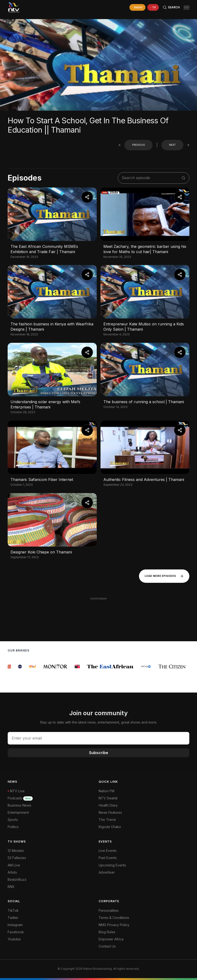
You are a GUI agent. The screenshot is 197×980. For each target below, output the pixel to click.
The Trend (107, 820)
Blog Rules (107, 932)
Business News (19, 805)
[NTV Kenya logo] (14, 7)
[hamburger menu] (186, 8)
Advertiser (107, 872)
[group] (10, 667)
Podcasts (20, 798)
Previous (138, 145)
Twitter (13, 918)
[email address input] (98, 738)
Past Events (108, 858)
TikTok (13, 910)
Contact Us (107, 946)
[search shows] (151, 178)
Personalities (109, 910)
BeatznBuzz (17, 879)
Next (172, 145)
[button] (185, 8)
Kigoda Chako (110, 827)
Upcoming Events (112, 865)
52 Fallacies (17, 858)
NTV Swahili (108, 798)
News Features (110, 812)
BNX (11, 887)
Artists (12, 872)
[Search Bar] (171, 7)
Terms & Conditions (114, 918)
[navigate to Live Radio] (137, 8)
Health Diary (108, 805)
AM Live (14, 865)
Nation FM (106, 791)
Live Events (108, 851)
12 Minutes (16, 851)
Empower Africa (111, 939)
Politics (13, 827)
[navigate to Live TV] (153, 8)
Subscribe (99, 753)
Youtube (14, 939)
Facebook (16, 932)
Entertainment (18, 812)
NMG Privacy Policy (114, 925)
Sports (13, 820)
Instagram (15, 925)
